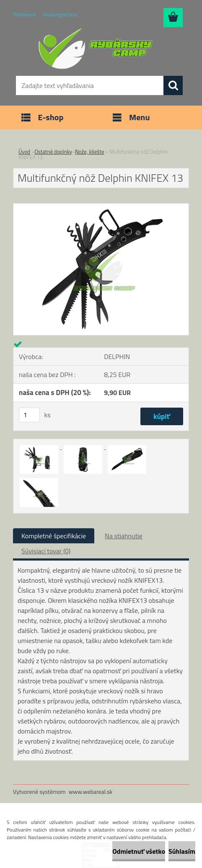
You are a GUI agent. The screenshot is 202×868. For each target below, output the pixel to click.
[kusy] (29, 415)
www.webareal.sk (91, 792)
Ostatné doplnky (53, 152)
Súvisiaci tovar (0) (46, 551)
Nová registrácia (60, 14)
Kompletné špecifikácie (54, 536)
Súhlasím (182, 851)
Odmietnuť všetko (139, 851)
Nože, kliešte (90, 152)
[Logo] (96, 49)
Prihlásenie (25, 14)
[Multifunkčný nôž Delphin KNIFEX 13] (101, 207)
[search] (173, 85)
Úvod (24, 152)
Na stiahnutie (124, 536)
